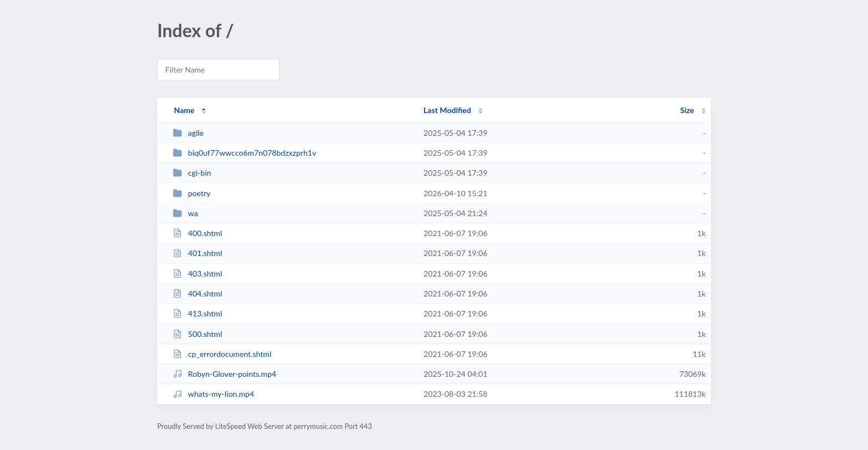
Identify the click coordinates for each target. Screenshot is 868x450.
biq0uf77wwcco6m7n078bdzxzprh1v (244, 153)
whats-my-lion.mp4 (213, 394)
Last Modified (447, 110)
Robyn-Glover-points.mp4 (224, 374)
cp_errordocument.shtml (222, 354)
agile (188, 133)
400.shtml (197, 233)
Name (184, 110)
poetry (192, 193)
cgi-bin (192, 173)
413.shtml (197, 313)
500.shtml (197, 334)
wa (185, 213)
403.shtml (197, 273)
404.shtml (197, 293)
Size (687, 110)
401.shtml (197, 253)
